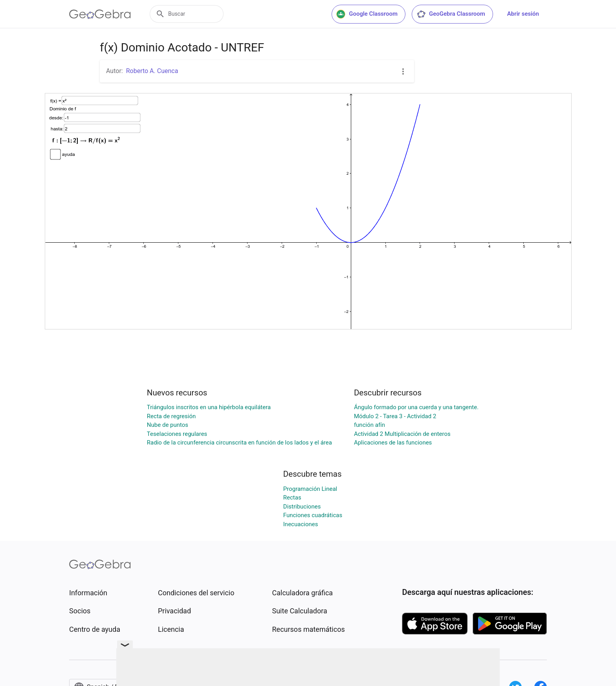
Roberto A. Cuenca (152, 71)
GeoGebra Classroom (451, 14)
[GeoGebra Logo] (100, 14)
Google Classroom (367, 14)
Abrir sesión (523, 14)
